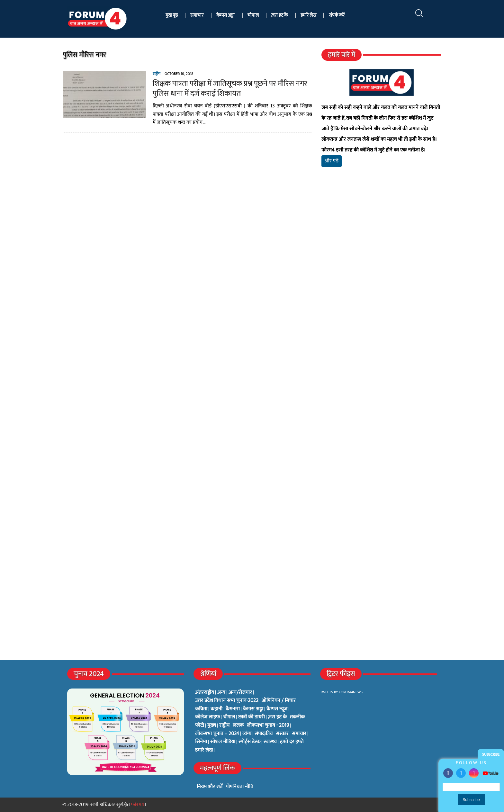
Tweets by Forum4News (341, 692)
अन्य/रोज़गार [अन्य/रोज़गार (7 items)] (240, 693)
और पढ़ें (332, 161)
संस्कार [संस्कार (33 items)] (282, 734)
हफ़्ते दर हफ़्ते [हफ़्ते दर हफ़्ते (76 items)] (292, 742)
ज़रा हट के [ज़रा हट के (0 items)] (277, 717)
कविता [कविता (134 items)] (201, 709)
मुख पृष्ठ (172, 15)
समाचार (197, 15)
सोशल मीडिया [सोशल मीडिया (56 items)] (223, 742)
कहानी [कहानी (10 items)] (216, 709)
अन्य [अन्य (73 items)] (221, 693)
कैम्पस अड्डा (225, 15)
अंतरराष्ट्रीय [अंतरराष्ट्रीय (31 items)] (205, 693)
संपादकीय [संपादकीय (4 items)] (264, 734)
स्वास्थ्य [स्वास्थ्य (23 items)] (270, 742)
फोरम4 (138, 805)
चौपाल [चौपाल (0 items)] (229, 717)
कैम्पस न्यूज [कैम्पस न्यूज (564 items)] (277, 709)
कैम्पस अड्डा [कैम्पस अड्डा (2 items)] (253, 709)
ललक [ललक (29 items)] (238, 725)
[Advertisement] (382, 248)
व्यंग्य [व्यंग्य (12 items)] (247, 734)
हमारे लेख (308, 15)
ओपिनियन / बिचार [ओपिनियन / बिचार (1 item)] (279, 701)
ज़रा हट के (279, 15)
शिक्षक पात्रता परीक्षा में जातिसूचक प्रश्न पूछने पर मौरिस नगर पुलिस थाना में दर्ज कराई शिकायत (230, 89)
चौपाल (253, 15)
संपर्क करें (337, 15)
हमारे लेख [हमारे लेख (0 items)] (204, 750)
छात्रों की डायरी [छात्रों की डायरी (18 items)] (252, 717)
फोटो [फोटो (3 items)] (200, 725)
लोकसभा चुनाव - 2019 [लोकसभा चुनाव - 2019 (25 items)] (268, 725)
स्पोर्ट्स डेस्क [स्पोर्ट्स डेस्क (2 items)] (249, 742)
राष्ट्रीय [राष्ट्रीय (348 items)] (224, 725)
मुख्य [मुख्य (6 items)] (212, 725)
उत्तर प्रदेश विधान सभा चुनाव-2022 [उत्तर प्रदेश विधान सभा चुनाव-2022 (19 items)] (227, 701)
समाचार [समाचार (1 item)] (299, 734)
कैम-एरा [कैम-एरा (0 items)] (233, 709)
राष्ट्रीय (156, 74)
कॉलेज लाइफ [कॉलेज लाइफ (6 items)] (207, 717)
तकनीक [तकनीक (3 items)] (297, 717)
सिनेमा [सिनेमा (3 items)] (201, 742)
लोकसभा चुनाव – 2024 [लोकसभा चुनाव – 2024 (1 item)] (217, 734)
